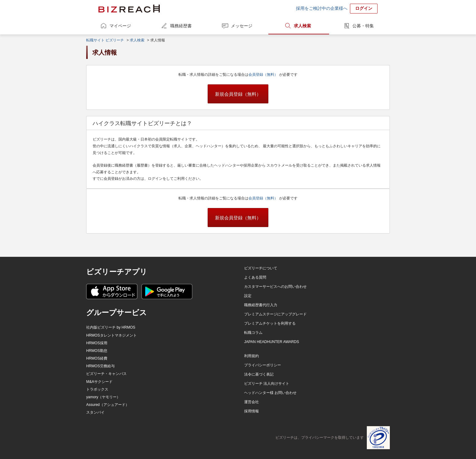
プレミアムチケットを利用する (270, 323)
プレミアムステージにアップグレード (275, 314)
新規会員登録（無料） (238, 94)
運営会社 (251, 402)
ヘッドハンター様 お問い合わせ (270, 393)
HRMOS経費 (97, 358)
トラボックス (97, 389)
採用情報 (251, 411)
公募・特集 (363, 26)
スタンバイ (95, 412)
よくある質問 (255, 277)
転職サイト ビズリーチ (105, 40)
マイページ (120, 26)
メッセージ (242, 26)
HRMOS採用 (97, 343)
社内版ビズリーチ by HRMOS (111, 327)
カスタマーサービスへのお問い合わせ (275, 287)
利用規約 (251, 356)
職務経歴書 (181, 26)
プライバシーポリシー (263, 365)
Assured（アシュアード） (108, 405)
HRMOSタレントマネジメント (111, 335)
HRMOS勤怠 (97, 351)
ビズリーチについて (261, 268)
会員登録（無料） (264, 75)
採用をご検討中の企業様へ (322, 8)
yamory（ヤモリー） (103, 397)
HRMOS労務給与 (100, 366)
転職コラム (253, 333)
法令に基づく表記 (259, 374)
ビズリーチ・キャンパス (106, 374)
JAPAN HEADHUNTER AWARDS (272, 342)
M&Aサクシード (99, 382)
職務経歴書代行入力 (261, 305)
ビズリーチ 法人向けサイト (267, 384)
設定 (248, 296)
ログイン (364, 8)
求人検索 (302, 26)
